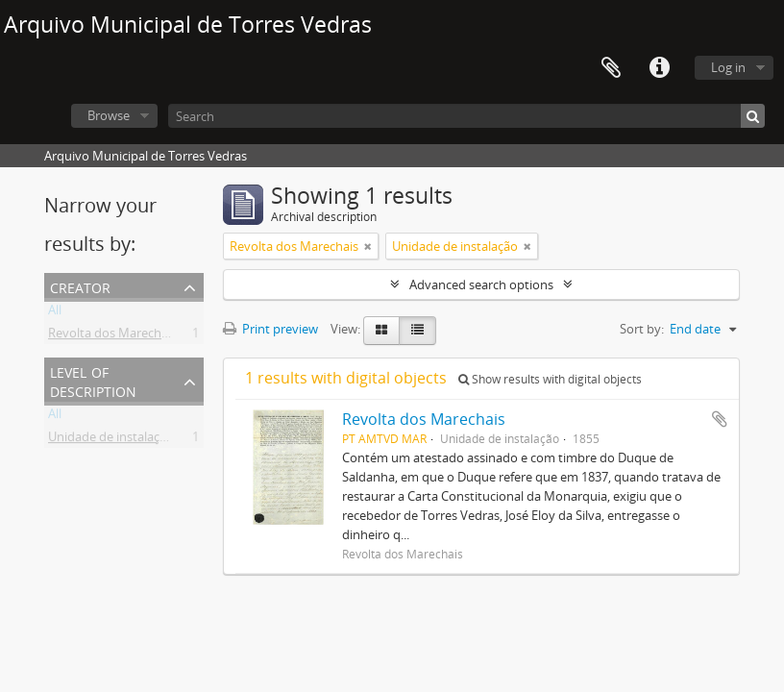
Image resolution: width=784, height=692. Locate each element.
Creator (80, 286)
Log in (728, 67)
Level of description (93, 380)
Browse (109, 115)
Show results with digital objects (550, 379)
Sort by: (642, 329)
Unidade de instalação (111, 440)
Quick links (659, 68)
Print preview (270, 329)
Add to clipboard (720, 419)
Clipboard (611, 68)
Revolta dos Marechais (112, 336)
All (55, 313)
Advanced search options (481, 284)
